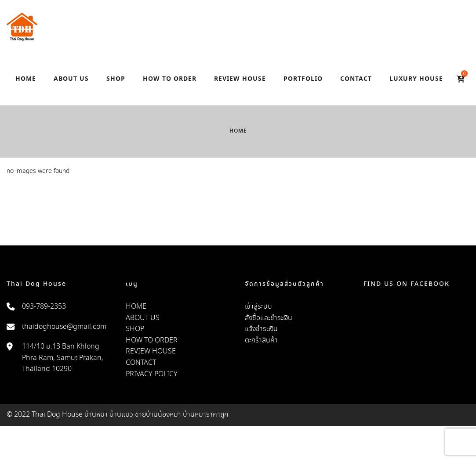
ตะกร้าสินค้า (261, 340)
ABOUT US (143, 318)
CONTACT (141, 363)
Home (238, 131)
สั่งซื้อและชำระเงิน (269, 318)
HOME (136, 307)
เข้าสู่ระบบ (258, 307)
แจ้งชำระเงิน (261, 329)
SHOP (135, 329)
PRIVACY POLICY (152, 374)
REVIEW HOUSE (151, 351)
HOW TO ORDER (152, 340)
